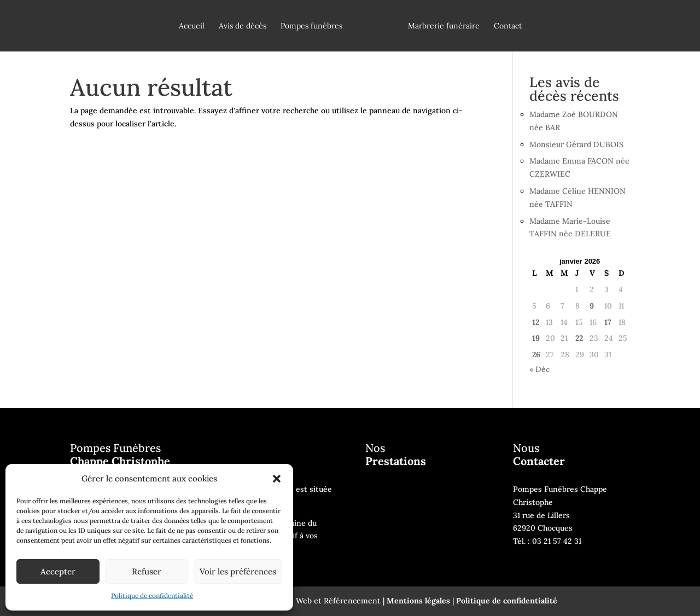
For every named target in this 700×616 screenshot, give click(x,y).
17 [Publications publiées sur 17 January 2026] (608, 322)
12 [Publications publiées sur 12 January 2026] (536, 322)
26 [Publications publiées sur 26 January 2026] (536, 355)
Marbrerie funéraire (444, 26)
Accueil (192, 26)
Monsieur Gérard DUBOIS (576, 144)
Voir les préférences (238, 571)
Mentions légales (418, 601)
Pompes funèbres (311, 26)
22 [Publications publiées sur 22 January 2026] (579, 338)
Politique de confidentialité (152, 595)
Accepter (58, 571)
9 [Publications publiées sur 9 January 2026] (592, 306)
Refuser (147, 571)
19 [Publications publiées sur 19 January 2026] (536, 338)
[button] (277, 479)
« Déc (539, 369)
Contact (508, 26)
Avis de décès (243, 26)
